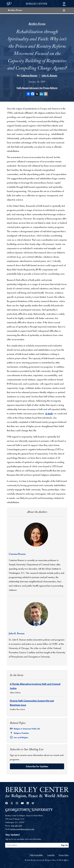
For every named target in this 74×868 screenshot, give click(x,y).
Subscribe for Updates (37, 766)
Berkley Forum (15, 11)
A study (49, 413)
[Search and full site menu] (64, 4)
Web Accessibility (36, 855)
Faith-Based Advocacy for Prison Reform (37, 88)
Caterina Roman (29, 75)
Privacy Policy (64, 855)
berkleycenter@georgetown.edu (22, 829)
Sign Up (64, 845)
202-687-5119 (16, 826)
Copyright (51, 855)
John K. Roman (49, 75)
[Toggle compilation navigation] (64, 10)
